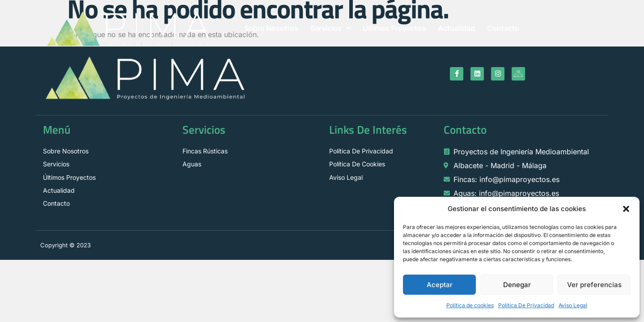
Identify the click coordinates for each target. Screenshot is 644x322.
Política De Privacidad (526, 305)
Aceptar (440, 285)
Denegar (517, 285)
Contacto (503, 28)
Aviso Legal (573, 305)
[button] (626, 209)
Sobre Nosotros (271, 28)
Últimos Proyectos (394, 28)
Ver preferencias (594, 285)
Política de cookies (470, 305)
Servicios (330, 28)
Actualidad (456, 28)
